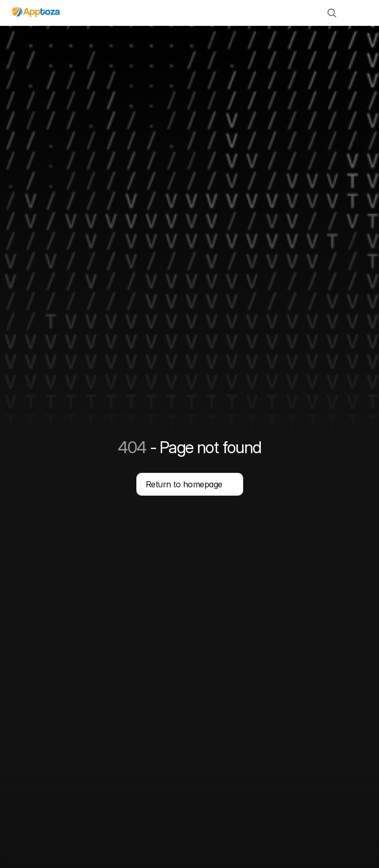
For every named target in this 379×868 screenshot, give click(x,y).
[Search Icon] (332, 13)
